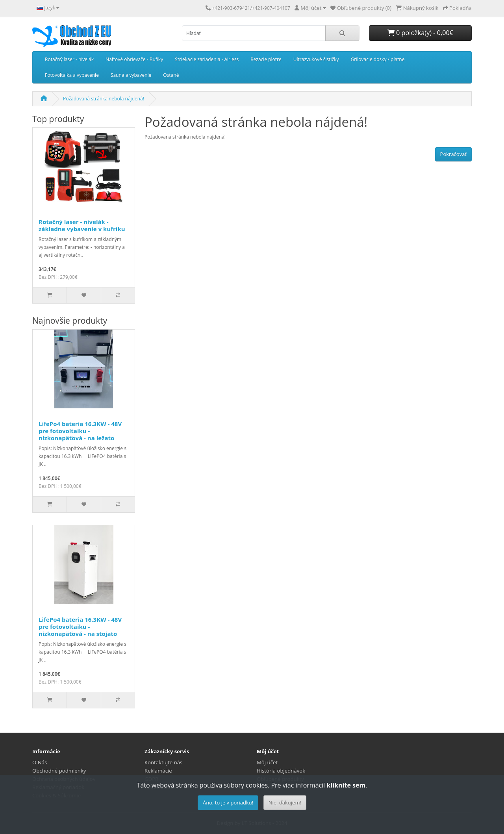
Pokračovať (453, 154)
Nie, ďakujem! (285, 802)
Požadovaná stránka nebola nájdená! (104, 99)
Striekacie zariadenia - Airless (207, 59)
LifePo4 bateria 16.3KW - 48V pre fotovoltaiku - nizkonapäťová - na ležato (80, 431)
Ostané (171, 75)
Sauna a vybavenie (131, 75)
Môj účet (267, 762)
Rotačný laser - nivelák (69, 59)
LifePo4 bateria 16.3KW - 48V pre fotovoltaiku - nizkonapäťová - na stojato (80, 626)
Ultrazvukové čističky (316, 59)
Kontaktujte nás (163, 762)
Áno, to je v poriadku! (228, 802)
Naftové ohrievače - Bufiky (134, 59)
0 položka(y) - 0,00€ (420, 33)
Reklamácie (158, 771)
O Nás (40, 762)
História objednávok (281, 771)
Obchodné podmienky (59, 771)
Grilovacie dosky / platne (378, 59)
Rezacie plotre (266, 59)
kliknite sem (346, 785)
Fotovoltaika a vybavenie (72, 75)
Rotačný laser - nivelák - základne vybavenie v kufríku (82, 225)
